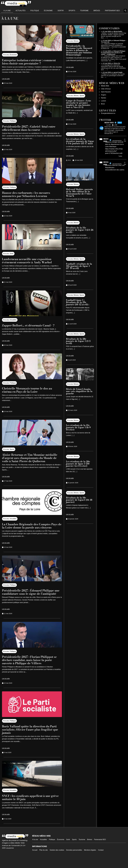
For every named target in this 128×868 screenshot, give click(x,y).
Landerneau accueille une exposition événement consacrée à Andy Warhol (30, 261)
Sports (72, 11)
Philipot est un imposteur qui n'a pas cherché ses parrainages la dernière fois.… (113, 76)
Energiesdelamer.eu (108, 113)
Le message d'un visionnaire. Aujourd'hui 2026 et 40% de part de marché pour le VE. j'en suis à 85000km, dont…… (114, 67)
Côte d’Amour (106, 89)
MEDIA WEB (106, 140)
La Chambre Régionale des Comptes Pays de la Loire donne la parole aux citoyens (30, 531)
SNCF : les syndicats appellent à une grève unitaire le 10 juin (29, 807)
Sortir (61, 11)
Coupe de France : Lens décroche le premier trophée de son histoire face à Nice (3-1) (78, 104)
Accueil (35, 860)
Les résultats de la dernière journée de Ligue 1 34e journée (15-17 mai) (80, 141)
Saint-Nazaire (106, 92)
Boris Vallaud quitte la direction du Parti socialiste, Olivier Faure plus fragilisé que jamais (29, 739)
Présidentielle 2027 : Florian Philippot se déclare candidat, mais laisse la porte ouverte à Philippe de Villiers (31, 669)
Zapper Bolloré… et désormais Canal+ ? (32, 325)
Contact (101, 860)
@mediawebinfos (117, 141)
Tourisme (84, 11)
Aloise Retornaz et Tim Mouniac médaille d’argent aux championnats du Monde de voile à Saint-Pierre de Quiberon (30, 459)
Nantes (104, 98)
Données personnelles (74, 860)
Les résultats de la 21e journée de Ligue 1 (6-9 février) (78, 427)
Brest (103, 104)
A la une (7, 11)
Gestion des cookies (57, 860)
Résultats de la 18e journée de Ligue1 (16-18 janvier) (79, 500)
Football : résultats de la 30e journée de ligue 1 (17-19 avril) (79, 266)
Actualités (21, 11)
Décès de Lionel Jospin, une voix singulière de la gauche (79, 391)
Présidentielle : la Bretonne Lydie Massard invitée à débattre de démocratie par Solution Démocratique (79, 50)
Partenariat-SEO (112, 11)
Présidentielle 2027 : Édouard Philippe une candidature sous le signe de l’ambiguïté (31, 600)
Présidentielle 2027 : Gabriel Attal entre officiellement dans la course (28, 128)
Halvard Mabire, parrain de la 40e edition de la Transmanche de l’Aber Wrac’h (79, 193)
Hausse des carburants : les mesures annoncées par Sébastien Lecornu (29, 194)
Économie (48, 11)
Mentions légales (90, 860)
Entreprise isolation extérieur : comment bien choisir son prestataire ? (31, 62)
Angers (104, 95)
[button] (125, 11)
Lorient (103, 101)
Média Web (105, 86)
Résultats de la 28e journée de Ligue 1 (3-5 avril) (78, 341)
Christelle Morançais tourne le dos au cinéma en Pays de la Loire (30, 390)
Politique (35, 11)
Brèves (97, 11)
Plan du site (44, 860)
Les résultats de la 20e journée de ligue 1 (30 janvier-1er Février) (78, 464)
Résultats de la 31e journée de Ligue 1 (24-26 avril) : (80, 230)
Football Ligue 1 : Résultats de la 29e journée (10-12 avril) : (78, 302)
